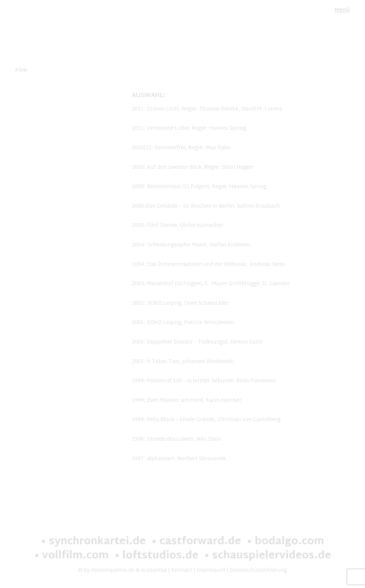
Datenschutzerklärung (259, 571)
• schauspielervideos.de (268, 556)
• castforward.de (196, 542)
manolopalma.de (113, 571)
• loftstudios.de (156, 556)
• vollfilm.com (71, 556)
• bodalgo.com (285, 542)
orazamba (154, 571)
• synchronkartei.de (93, 542)
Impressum (211, 571)
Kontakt (182, 571)
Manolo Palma (35, 11)
